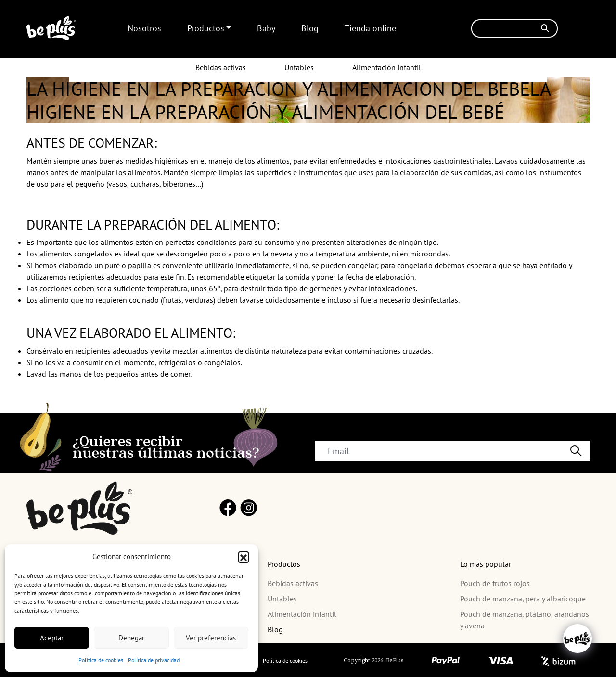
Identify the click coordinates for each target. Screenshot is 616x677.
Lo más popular (486, 564)
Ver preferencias (211, 638)
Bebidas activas (221, 67)
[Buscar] (514, 28)
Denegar (131, 638)
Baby (266, 28)
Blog (310, 28)
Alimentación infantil (387, 67)
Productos (206, 28)
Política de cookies (101, 660)
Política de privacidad (154, 660)
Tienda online (370, 28)
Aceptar (52, 638)
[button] (244, 557)
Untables (299, 67)
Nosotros (144, 28)
